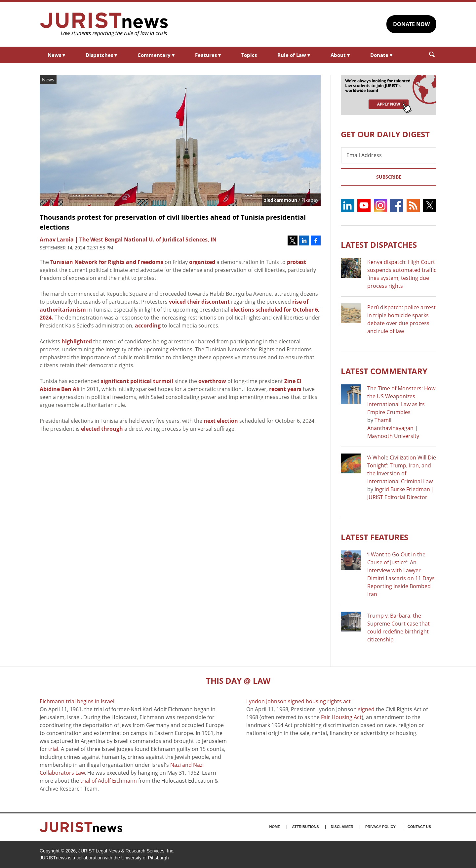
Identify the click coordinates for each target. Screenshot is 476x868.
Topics (249, 55)
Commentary (156, 55)
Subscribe (389, 177)
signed (366, 709)
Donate (381, 55)
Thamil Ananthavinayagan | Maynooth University (393, 428)
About (340, 55)
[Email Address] (389, 155)
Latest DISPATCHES (379, 245)
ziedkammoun (281, 200)
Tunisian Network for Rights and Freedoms (107, 262)
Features (208, 55)
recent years (285, 389)
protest (297, 262)
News (56, 55)
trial (53, 749)
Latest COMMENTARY (384, 371)
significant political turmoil (137, 381)
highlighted (77, 341)
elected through (102, 429)
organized (202, 262)
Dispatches (101, 55)
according (148, 325)
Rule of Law (294, 55)
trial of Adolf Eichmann (109, 781)
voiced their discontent (199, 302)
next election (221, 421)
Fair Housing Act (341, 717)
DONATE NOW (411, 24)
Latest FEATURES (375, 537)
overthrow (212, 381)
